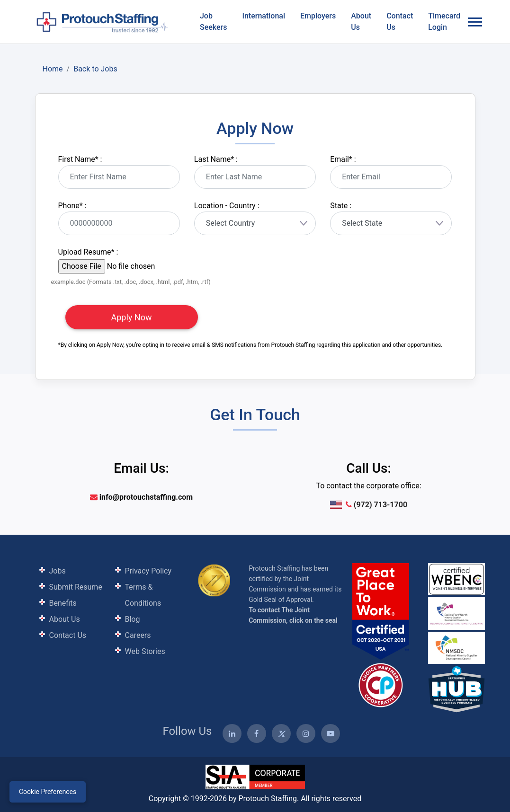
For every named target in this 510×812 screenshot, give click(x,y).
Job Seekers (213, 22)
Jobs (58, 571)
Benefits (63, 603)
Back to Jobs (95, 69)
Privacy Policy (148, 571)
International (264, 16)
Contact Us (400, 22)
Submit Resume (76, 587)
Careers (138, 635)
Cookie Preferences (48, 792)
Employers (318, 16)
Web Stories (145, 651)
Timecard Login (444, 22)
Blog (133, 619)
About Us (361, 22)
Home (53, 69)
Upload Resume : (88, 252)
